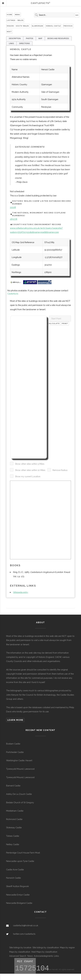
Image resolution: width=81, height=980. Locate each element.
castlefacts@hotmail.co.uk (26, 925)
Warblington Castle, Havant (19, 760)
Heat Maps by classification (44, 952)
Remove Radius (60, 470)
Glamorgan (37, 26)
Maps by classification (20, 952)
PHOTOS (29, 38)
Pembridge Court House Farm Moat (23, 853)
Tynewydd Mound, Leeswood (20, 769)
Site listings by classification (46, 947)
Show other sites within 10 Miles (30, 470)
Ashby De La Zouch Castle (19, 794)
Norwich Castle (13, 878)
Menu (18, 15)
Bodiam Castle (13, 744)
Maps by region (67, 947)
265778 (14, 219)
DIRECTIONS (24, 43)
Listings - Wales (15, 20)
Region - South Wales (18, 26)
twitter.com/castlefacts (24, 934)
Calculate (54, 323)
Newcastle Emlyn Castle (18, 895)
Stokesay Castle (14, 827)
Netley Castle (13, 844)
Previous (68, 26)
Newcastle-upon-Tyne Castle (20, 861)
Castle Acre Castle (15, 870)
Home (10, 15)
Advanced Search (18, 956)
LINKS (11, 43)
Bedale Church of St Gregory (20, 802)
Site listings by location (20, 947)
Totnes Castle (13, 836)
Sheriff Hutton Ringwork (18, 886)
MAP (40, 38)
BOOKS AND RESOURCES (58, 38)
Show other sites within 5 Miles (30, 464)
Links (56, 956)
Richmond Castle (14, 819)
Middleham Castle (15, 811)
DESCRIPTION (15, 38)
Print (65, 323)
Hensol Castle (53, 26)
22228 (13, 207)
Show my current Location (28, 476)
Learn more (15, 720)
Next (9, 32)
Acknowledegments (43, 956)
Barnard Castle (13, 786)
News (30, 956)
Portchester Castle (15, 752)
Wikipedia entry (21, 592)
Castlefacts (13, 294)
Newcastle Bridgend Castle (19, 903)
